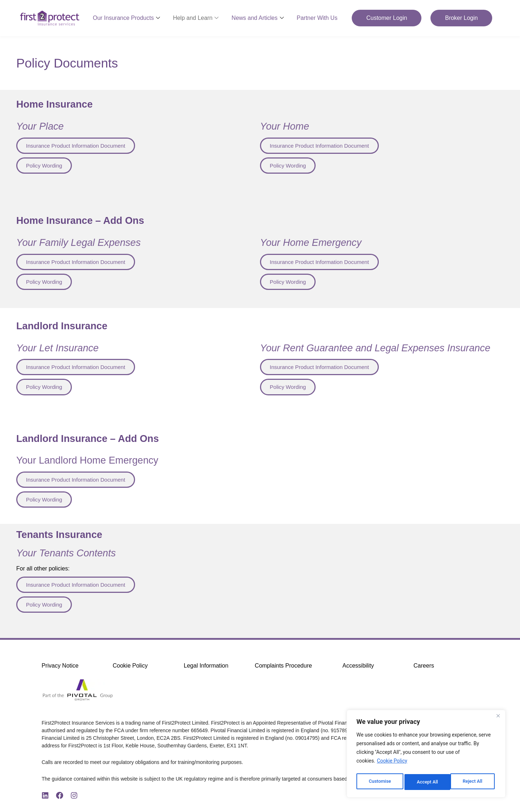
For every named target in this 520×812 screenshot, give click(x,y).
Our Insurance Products (126, 18)
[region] (426, 755)
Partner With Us (317, 18)
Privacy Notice (60, 669)
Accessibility (358, 669)
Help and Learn (196, 18)
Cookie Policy (392, 764)
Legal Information (206, 669)
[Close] (498, 719)
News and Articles (257, 18)
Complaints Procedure (283, 669)
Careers (424, 669)
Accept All (473, 782)
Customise (379, 782)
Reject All (427, 782)
